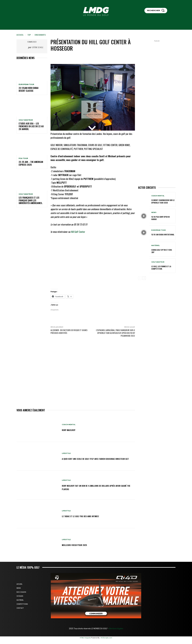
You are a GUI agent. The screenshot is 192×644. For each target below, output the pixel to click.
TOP (29, 35)
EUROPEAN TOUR (26, 84)
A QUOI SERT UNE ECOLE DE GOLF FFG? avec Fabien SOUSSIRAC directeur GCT (95, 459)
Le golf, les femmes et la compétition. (161, 268)
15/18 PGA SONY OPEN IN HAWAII (160, 218)
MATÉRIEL (156, 246)
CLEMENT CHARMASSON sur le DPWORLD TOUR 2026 (163, 201)
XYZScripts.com (106, 638)
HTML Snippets (85, 638)
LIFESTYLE (66, 452)
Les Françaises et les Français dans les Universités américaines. (31, 200)
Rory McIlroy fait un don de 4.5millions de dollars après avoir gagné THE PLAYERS (96, 487)
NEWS (154, 212)
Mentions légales (116, 629)
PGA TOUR (23, 158)
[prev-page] (140, 278)
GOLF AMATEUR (26, 120)
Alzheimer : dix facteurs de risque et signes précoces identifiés (69, 331)
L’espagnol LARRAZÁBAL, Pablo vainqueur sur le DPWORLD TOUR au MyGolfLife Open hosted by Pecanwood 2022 (115, 333)
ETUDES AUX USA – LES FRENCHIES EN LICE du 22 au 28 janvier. (31, 126)
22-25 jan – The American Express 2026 (31, 163)
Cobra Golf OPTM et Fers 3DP (162, 251)
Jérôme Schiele (38, 47)
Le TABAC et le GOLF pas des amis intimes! (86, 516)
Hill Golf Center (78, 232)
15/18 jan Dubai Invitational (163, 234)
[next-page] (144, 278)
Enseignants (40, 35)
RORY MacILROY (70, 430)
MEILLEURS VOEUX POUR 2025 (78, 545)
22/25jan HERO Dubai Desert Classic (29, 89)
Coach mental (69, 425)
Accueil (20, 35)
